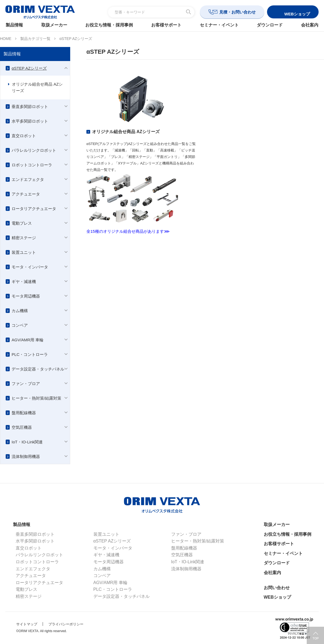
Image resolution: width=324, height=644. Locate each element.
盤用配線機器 (24, 413)
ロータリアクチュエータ (34, 209)
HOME (6, 39)
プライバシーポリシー (66, 624)
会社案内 (307, 25)
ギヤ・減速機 (24, 281)
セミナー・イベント (218, 25)
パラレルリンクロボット (34, 150)
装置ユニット (24, 252)
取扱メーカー (56, 25)
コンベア (20, 325)
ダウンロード (268, 25)
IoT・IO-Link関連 (27, 442)
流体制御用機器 (26, 456)
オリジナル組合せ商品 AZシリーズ (37, 87)
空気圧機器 (22, 427)
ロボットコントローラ (32, 165)
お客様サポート (166, 25)
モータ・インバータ (30, 267)
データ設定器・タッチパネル (38, 369)
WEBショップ (277, 597)
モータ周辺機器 (26, 296)
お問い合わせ (277, 588)
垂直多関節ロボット (30, 107)
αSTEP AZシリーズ (29, 68)
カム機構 (20, 311)
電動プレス (22, 223)
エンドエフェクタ (28, 179)
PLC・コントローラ (30, 354)
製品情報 (17, 25)
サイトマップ (27, 624)
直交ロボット (24, 136)
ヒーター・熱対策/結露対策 (36, 398)
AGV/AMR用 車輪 (28, 340)
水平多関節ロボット (30, 121)
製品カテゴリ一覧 (35, 39)
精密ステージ (24, 238)
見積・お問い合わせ (237, 12)
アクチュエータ (26, 194)
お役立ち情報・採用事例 (110, 25)
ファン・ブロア (26, 384)
